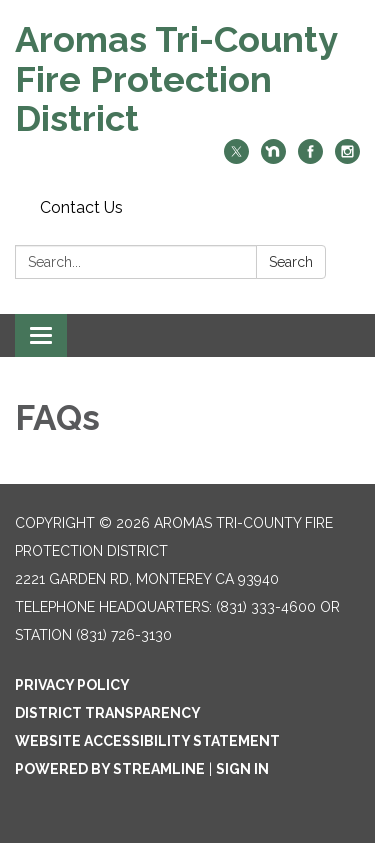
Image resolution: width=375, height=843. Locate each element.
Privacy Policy (72, 685)
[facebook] (310, 158)
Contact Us (81, 207)
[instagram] (347, 158)
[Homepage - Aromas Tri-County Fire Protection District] (187, 79)
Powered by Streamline (110, 769)
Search (291, 262)
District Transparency (108, 713)
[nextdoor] (273, 158)
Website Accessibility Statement (147, 741)
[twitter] (236, 158)
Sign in (242, 769)
